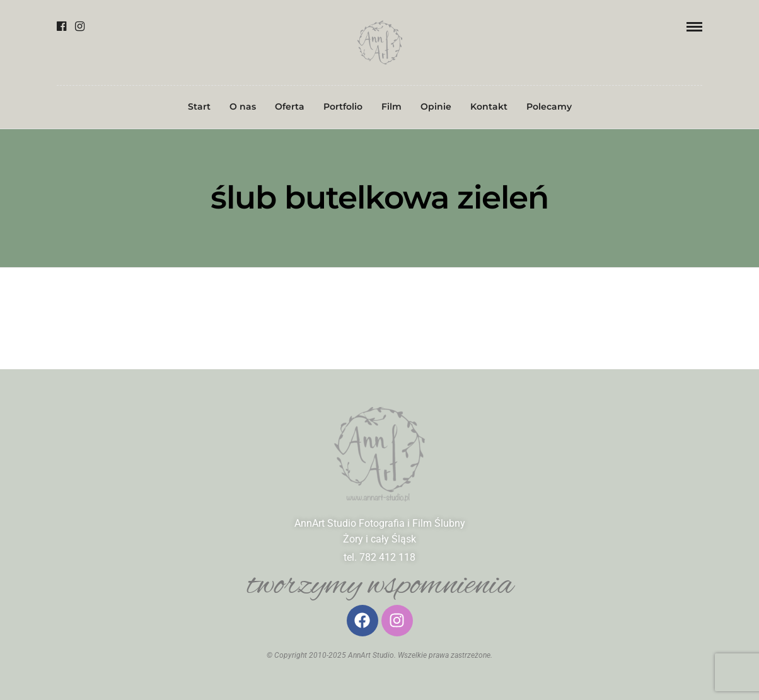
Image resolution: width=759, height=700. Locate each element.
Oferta (290, 106)
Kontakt (489, 106)
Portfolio (343, 106)
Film (391, 106)
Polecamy (549, 106)
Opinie (436, 106)
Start (199, 106)
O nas (243, 106)
